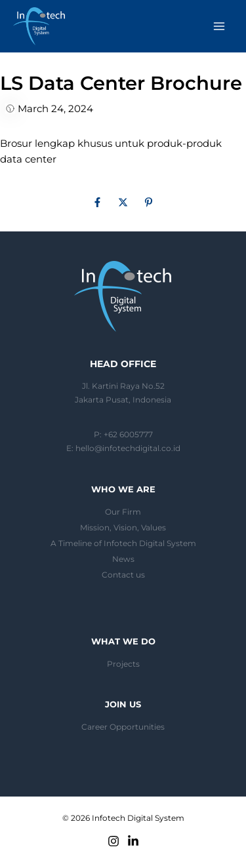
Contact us (123, 575)
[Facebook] (97, 204)
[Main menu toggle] (219, 26)
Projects (123, 664)
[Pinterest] (149, 204)
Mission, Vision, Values (123, 528)
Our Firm (123, 512)
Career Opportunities (123, 727)
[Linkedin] (133, 841)
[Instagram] (113, 841)
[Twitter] (123, 204)
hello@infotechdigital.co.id (128, 448)
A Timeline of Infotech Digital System (123, 543)
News (123, 559)
